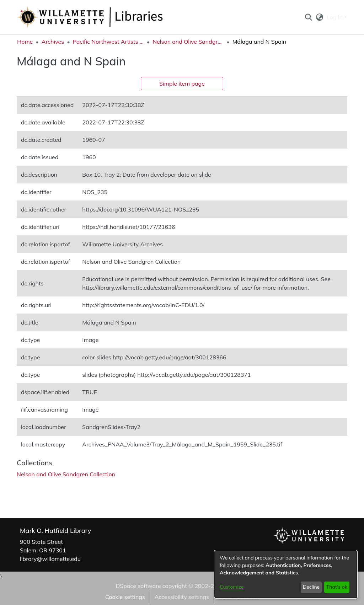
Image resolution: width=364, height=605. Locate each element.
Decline (311, 587)
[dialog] (286, 574)
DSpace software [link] (138, 586)
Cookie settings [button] (125, 597)
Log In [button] (335, 17)
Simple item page (182, 84)
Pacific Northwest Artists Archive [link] (108, 42)
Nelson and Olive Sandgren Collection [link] (188, 42)
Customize (232, 587)
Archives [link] (53, 42)
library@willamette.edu (50, 559)
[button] (308, 17)
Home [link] (25, 42)
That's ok (337, 587)
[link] (66, 474)
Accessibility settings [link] (182, 597)
